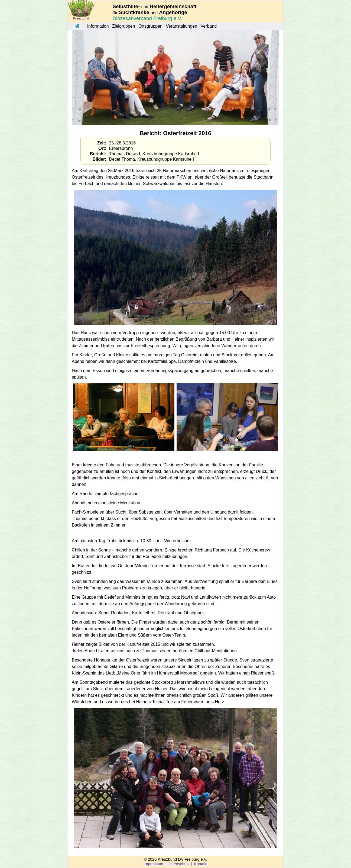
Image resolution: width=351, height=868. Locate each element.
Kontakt (201, 864)
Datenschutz (179, 864)
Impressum (153, 864)
